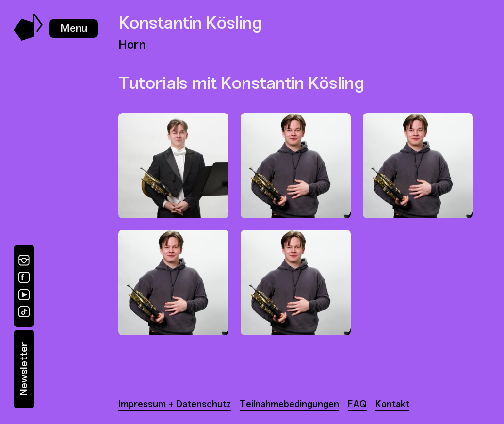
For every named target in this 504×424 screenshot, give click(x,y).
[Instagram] (24, 260)
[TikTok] (24, 312)
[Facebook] (24, 277)
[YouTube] (24, 295)
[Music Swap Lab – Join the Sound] (28, 38)
